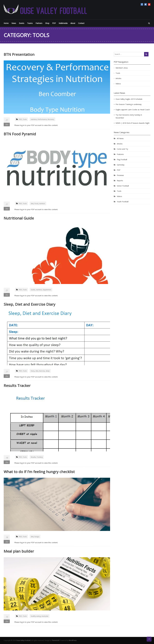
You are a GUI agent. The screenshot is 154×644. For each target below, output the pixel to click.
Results (33, 457)
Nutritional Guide (19, 218)
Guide (33, 290)
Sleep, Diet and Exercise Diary (29, 304)
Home (6, 23)
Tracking (40, 457)
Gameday (121, 165)
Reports (120, 181)
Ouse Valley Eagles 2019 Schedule (129, 99)
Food (36, 204)
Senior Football (123, 186)
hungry (37, 537)
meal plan (45, 616)
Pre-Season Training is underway (129, 104)
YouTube (149, 4)
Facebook (142, 4)
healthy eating (36, 616)
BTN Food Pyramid (20, 134)
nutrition (34, 119)
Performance (42, 119)
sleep (48, 371)
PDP (54, 23)
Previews (120, 175)
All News (120, 138)
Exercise (42, 371)
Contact (81, 23)
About (73, 23)
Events (22, 23)
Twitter (146, 4)
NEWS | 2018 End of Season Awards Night (133, 123)
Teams (30, 23)
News (14, 23)
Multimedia (63, 23)
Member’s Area (122, 68)
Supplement (47, 290)
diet (32, 204)
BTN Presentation (19, 54)
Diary (33, 371)
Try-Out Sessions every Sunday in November (129, 116)
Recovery (51, 119)
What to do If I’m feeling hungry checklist (39, 472)
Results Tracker (17, 386)
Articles (118, 78)
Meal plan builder (19, 551)
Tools (25, 119)
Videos (118, 84)
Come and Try (122, 149)
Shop (47, 23)
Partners (39, 23)
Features (120, 154)
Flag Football (122, 160)
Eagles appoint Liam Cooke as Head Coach (133, 110)
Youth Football (123, 202)
